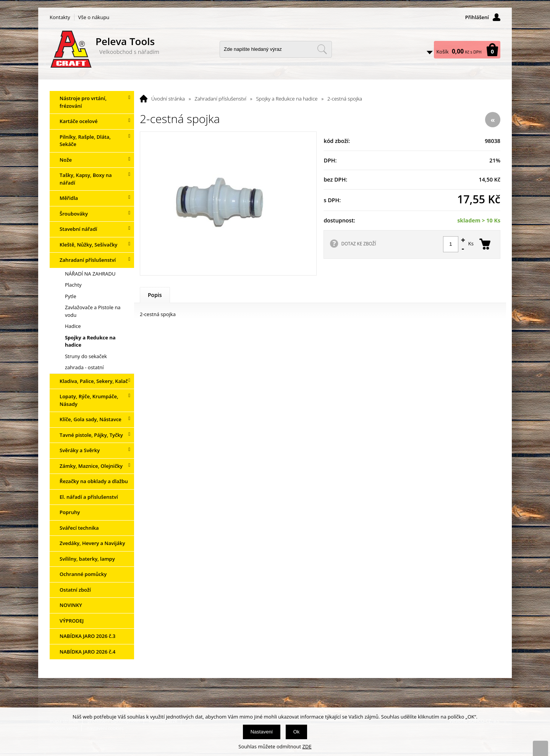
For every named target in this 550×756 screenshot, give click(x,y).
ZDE (307, 746)
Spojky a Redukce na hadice (287, 99)
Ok (297, 732)
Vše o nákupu (94, 17)
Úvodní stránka (168, 99)
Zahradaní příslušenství (221, 99)
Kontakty (60, 17)
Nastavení (262, 732)
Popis (155, 295)
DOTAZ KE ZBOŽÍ (358, 243)
